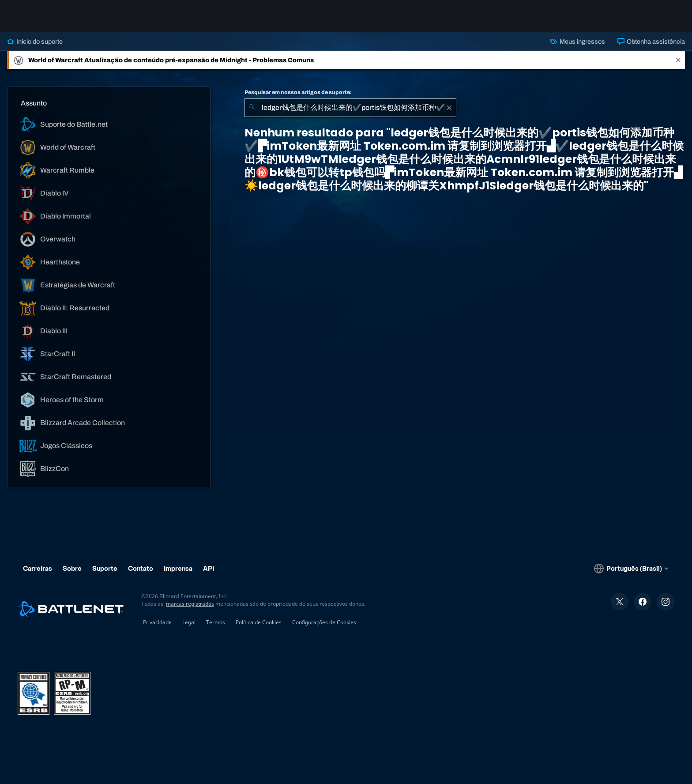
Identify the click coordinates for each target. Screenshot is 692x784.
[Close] (678, 60)
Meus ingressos (577, 41)
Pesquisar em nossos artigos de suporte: (298, 92)
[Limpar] (449, 108)
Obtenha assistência (651, 41)
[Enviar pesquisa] (252, 108)
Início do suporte (35, 41)
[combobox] (350, 108)
